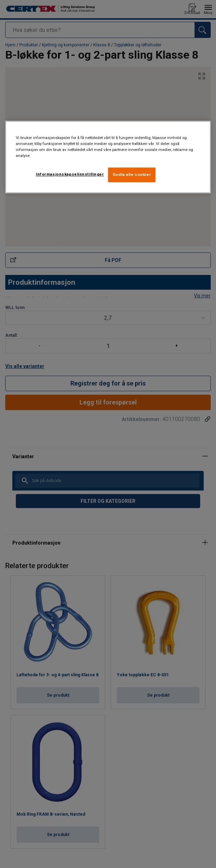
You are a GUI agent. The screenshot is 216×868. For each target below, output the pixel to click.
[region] (108, 157)
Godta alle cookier (132, 175)
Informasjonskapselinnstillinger (70, 174)
